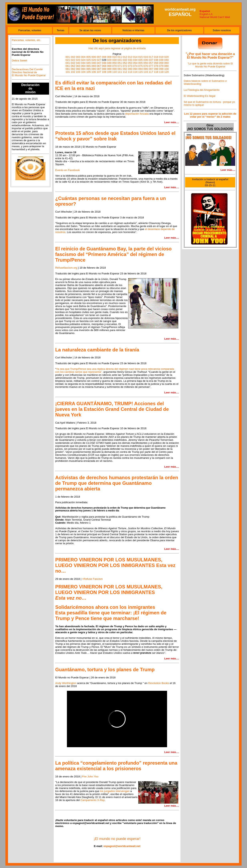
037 (151, 60)
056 (146, 63)
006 (94, 57)
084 (83, 69)
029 (109, 60)
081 (68, 69)
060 (166, 63)
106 (94, 72)
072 (125, 66)
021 (68, 60)
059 (161, 63)
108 (104, 72)
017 (151, 57)
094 (135, 69)
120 (166, 72)
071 (120, 66)
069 (109, 66)
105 (89, 72)
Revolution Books (159, 683)
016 (146, 57)
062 (73, 66)
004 (83, 57)
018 (156, 57)
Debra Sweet (20, 60)
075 (140, 66)
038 (156, 60)
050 (114, 63)
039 (161, 60)
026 (94, 60)
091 (120, 69)
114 (135, 72)
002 (73, 57)
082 (73, 69)
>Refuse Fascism (92, 579)
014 (135, 57)
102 (73, 72)
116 (146, 72)
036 (146, 60)
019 (161, 57)
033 (130, 60)
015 (140, 57)
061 (68, 66)
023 (78, 60)
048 (104, 63)
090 (114, 69)
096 (146, 69)
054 (135, 63)
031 (120, 60)
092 (125, 69)
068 (104, 66)
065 (89, 66)
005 (89, 57)
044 (83, 63)
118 (156, 72)
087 (99, 69)
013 (130, 57)
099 (161, 69)
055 (140, 63)
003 (78, 57)
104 (83, 72)
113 (130, 72)
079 (161, 66)
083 (78, 69)
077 (151, 66)
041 (68, 63)
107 (99, 72)
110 (114, 72)
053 (130, 63)
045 (89, 63)
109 (109, 72)
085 (89, 69)
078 (156, 66)
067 (99, 66)
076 (146, 66)
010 (114, 57)
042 (73, 63)
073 (130, 66)
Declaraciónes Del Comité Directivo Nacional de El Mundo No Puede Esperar (29, 72)
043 (78, 63)
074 (135, 66)
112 (125, 72)
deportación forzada (137, 114)
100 (166, 69)
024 (83, 60)
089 (109, 69)
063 (78, 66)
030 (114, 60)
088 (104, 69)
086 (94, 69)
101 (68, 72)
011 (120, 57)
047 (99, 63)
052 (125, 63)
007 (99, 57)
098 (156, 69)
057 (151, 63)
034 (135, 60)
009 (109, 57)
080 (166, 66)
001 (68, 57)
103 (78, 72)
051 (120, 63)
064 (83, 66)
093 (130, 69)
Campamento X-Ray (93, 800)
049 (109, 63)
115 (140, 72)
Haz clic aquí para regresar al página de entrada (117, 48)
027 (99, 60)
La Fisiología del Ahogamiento (202, 90)
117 (151, 72)
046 (94, 63)
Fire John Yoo (90, 776)
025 (89, 60)
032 (125, 60)
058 (156, 63)
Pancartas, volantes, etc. (26, 40)
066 (94, 66)
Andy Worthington (66, 683)
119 (161, 72)
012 (125, 57)
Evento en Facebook (68, 170)
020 (166, 57)
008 (104, 57)
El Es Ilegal (200, 96)
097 (151, 69)
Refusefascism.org (66, 268)
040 (166, 60)
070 (114, 66)
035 (140, 60)
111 (120, 72)
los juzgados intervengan (115, 791)
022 (73, 60)
